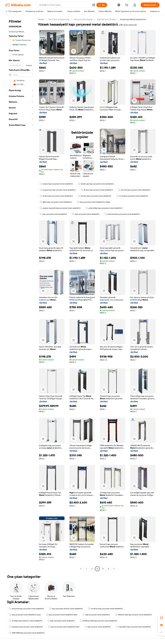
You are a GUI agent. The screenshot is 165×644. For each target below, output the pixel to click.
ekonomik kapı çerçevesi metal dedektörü (122, 214)
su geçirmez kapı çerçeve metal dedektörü (58, 190)
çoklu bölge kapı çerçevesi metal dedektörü (104, 208)
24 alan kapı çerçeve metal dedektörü (97, 190)
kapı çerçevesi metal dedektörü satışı (25, 615)
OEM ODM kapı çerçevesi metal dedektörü (27, 633)
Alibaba (41, 19)
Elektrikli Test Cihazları (106, 19)
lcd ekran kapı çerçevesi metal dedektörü (105, 609)
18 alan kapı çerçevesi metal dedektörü (56, 196)
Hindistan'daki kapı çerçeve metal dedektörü (99, 621)
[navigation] (21, 294)
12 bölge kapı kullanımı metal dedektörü (26, 621)
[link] (161, 618)
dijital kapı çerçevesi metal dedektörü (56, 202)
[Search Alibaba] (65, 5)
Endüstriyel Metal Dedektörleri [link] (133, 19)
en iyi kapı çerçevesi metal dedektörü (132, 196)
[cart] (127, 5)
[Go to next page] (114, 569)
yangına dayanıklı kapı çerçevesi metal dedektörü (60, 208)
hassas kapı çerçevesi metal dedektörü (56, 184)
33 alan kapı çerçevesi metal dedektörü (95, 196)
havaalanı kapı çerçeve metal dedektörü (26, 627)
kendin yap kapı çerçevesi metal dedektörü (96, 184)
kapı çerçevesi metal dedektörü (53, 214)
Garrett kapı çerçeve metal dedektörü (134, 190)
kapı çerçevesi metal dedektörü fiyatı (62, 615)
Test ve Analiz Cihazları (83, 19)
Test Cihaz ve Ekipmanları (59, 19)
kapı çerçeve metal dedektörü (98, 627)
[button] (94, 5)
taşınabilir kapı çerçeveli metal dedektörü (133, 627)
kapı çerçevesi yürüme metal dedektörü (66, 609)
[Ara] (102, 5)
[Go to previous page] (81, 569)
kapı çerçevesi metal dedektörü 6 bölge (94, 202)
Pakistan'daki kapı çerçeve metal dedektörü (133, 615)
